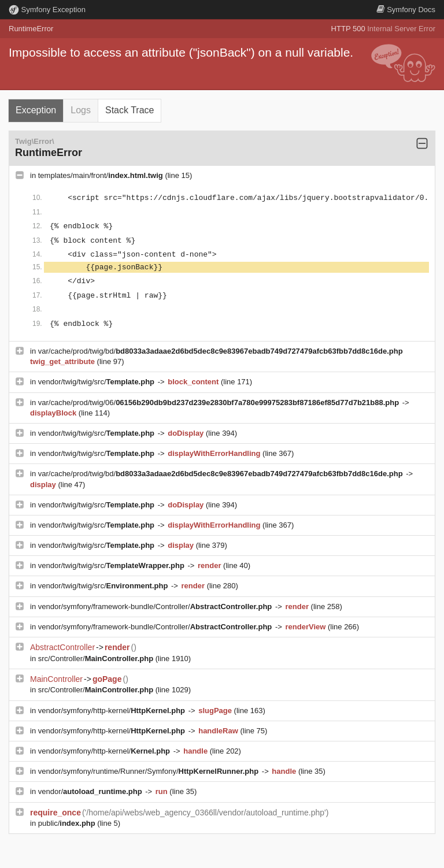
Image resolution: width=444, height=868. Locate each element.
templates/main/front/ (102, 175)
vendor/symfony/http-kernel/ (113, 711)
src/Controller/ (97, 659)
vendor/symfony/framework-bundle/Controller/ (156, 607)
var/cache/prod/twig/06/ (220, 403)
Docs (406, 10)
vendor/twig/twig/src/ (97, 382)
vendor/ (91, 791)
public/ (68, 823)
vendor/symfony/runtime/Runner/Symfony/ (149, 771)
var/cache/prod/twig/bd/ (221, 351)
